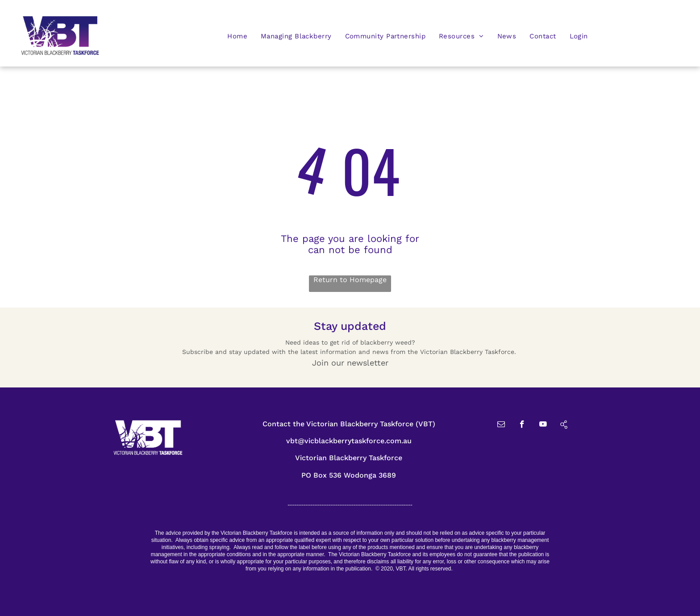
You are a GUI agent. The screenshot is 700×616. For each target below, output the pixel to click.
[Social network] (564, 425)
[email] (501, 425)
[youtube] (543, 425)
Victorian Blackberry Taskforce (349, 458)
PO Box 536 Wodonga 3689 (349, 475)
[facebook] (522, 425)
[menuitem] (237, 36)
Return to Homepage (350, 280)
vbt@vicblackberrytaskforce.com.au (349, 441)
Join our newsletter (350, 363)
